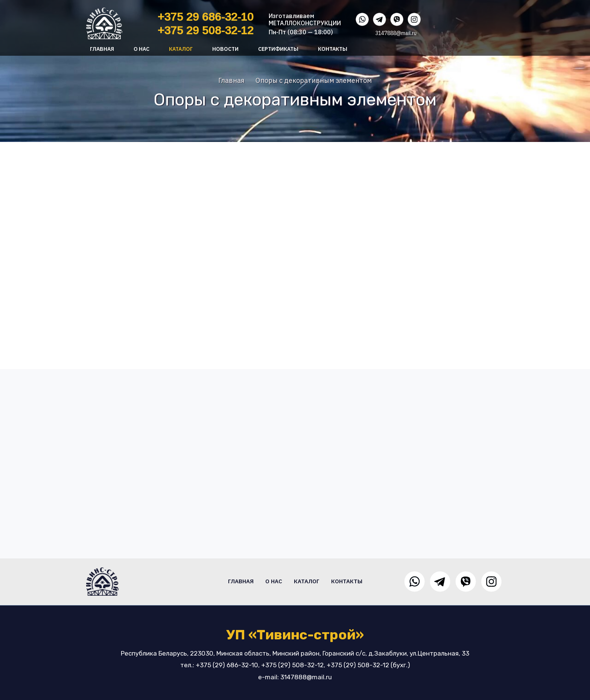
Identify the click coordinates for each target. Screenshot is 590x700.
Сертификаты (278, 49)
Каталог (181, 49)
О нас (141, 49)
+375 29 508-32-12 (206, 30)
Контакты (333, 49)
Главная (102, 49)
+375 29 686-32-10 (206, 17)
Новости (225, 49)
